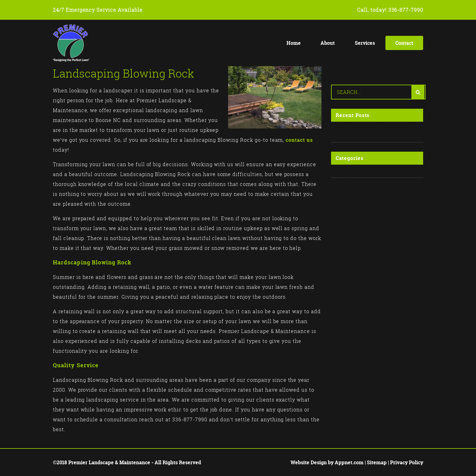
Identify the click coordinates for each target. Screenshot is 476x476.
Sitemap (377, 462)
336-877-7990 (406, 10)
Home (294, 43)
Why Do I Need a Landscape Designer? (372, 132)
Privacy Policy (407, 462)
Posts (343, 171)
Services (365, 43)
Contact (404, 43)
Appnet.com (349, 462)
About (328, 43)
